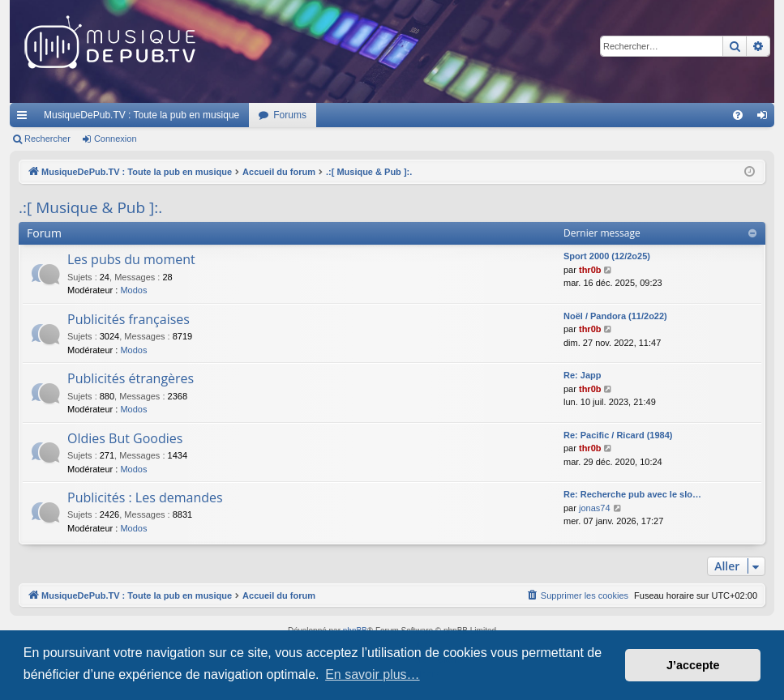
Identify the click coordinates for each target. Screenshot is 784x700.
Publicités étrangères (131, 378)
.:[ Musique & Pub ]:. (90, 207)
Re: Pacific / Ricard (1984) (618, 435)
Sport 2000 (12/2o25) (607, 256)
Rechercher (47, 139)
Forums (290, 115)
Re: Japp (582, 375)
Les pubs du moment (131, 259)
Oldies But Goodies (125, 438)
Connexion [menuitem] (766, 118)
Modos (133, 290)
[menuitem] (738, 115)
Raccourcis (25, 118)
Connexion (116, 139)
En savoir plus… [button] (373, 674)
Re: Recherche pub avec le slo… (632, 494)
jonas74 (595, 508)
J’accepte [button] (693, 665)
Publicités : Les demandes (145, 497)
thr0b (590, 270)
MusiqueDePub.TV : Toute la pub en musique (141, 115)
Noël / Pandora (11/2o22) (615, 316)
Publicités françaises (129, 319)
